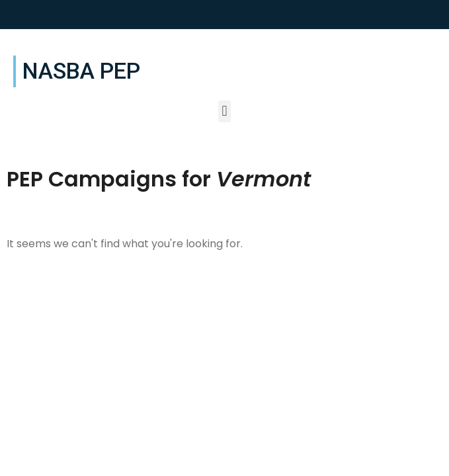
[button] (224, 111)
